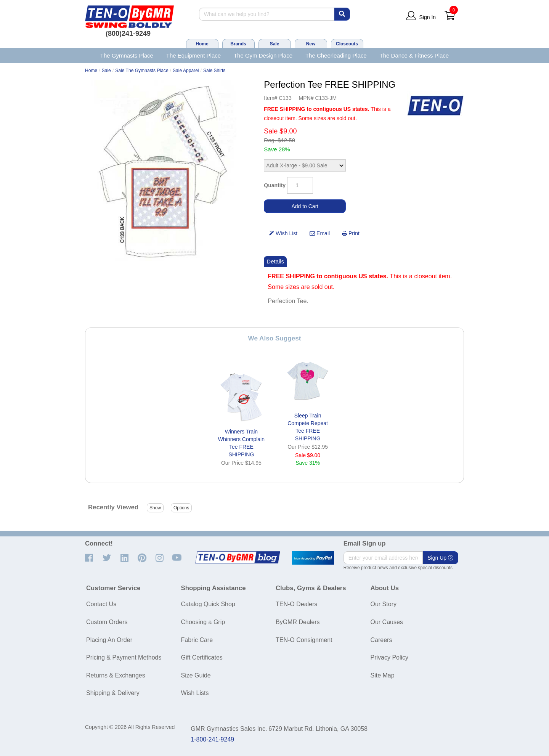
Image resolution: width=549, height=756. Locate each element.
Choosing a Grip (203, 622)
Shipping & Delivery (113, 693)
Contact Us (101, 604)
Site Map (383, 675)
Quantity (275, 185)
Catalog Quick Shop (208, 604)
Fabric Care (197, 640)
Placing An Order (109, 640)
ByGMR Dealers (298, 622)
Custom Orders (107, 622)
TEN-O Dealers (296, 604)
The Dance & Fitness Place (414, 55)
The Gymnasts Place (127, 55)
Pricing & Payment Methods (124, 657)
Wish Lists (195, 693)
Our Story (384, 604)
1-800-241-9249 (212, 739)
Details (275, 261)
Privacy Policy (390, 657)
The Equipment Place (193, 55)
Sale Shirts (214, 71)
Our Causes (387, 622)
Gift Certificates (202, 657)
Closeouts (347, 44)
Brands (238, 44)
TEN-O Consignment (304, 640)
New (311, 44)
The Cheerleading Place (336, 55)
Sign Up (440, 558)
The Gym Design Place (263, 55)
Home (202, 44)
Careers (381, 640)
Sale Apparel (186, 71)
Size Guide (196, 675)
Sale (275, 44)
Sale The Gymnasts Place (142, 71)
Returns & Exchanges (116, 675)
